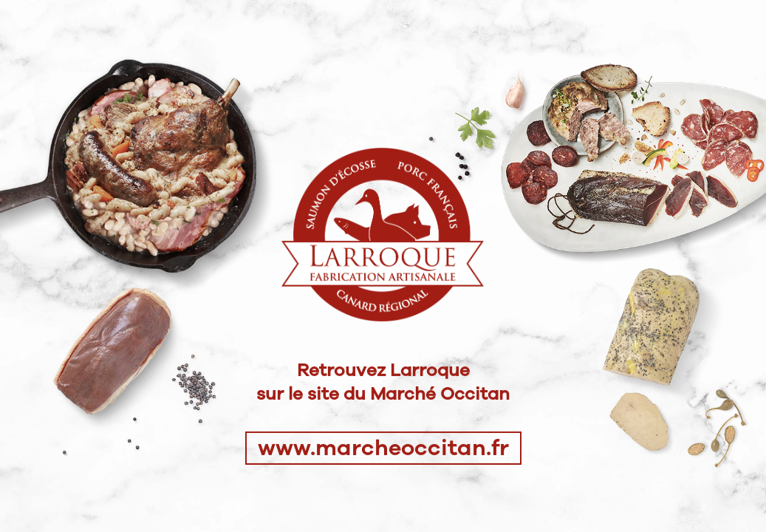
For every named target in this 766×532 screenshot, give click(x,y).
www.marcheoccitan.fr (383, 447)
